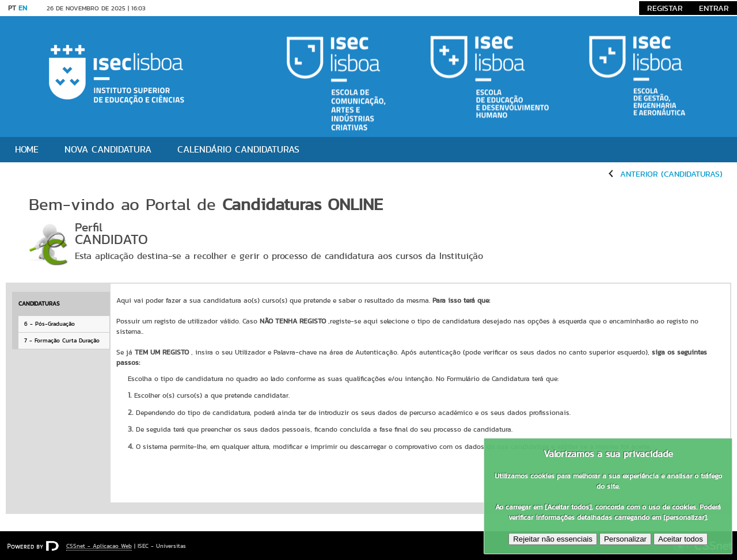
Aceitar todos (681, 539)
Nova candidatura (108, 149)
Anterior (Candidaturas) (671, 174)
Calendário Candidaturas (238, 149)
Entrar (714, 8)
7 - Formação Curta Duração (62, 340)
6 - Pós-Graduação (50, 324)
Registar (665, 8)
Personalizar (625, 539)
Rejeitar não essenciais (553, 539)
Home (27, 149)
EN (23, 8)
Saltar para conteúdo (190, 8)
